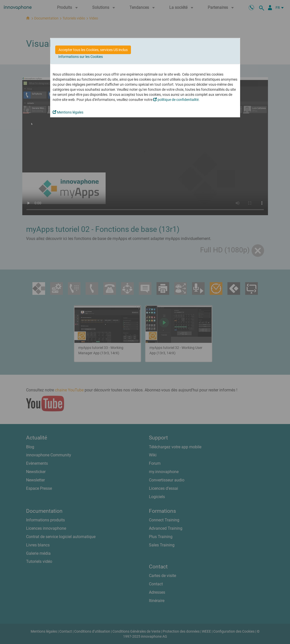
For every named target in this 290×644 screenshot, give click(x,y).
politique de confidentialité (176, 100)
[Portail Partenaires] (270, 8)
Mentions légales (68, 112)
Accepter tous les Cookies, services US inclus (93, 50)
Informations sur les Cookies (81, 57)
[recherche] (262, 8)
